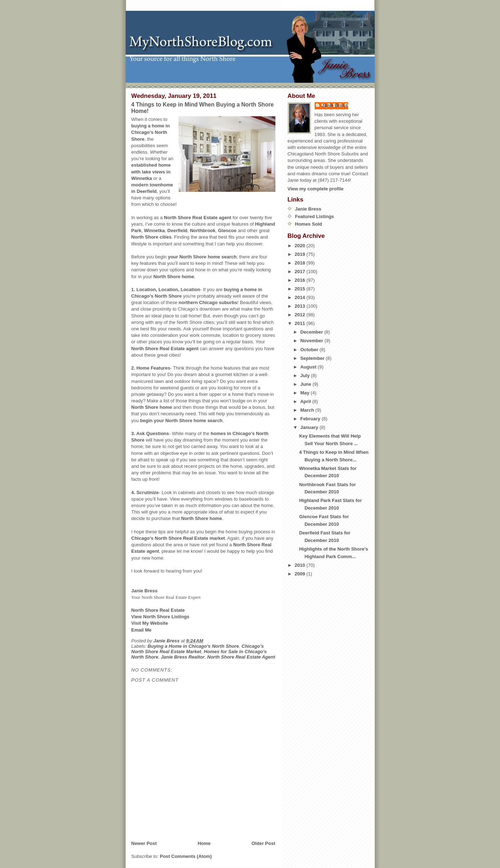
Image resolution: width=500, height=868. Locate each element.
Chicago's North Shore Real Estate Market (198, 649)
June (306, 384)
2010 (301, 565)
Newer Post (144, 843)
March (308, 410)
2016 (301, 280)
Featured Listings (315, 216)
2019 (301, 254)
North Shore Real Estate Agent (241, 657)
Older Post (263, 843)
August (309, 367)
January (310, 427)
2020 (301, 246)
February (311, 419)
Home (204, 843)
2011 (301, 323)
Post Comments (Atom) (186, 856)
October (310, 350)
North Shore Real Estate (158, 610)
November (312, 341)
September (313, 358)
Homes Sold (309, 224)
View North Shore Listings (161, 617)
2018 (301, 263)
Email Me (141, 630)
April (306, 401)
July (306, 376)
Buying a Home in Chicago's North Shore (193, 646)
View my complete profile (316, 189)
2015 (301, 289)
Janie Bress (335, 105)
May (305, 393)
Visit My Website (150, 623)
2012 (301, 315)
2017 (301, 272)
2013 (301, 306)
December (312, 332)
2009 (301, 574)
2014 (301, 297)
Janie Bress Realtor (183, 657)
